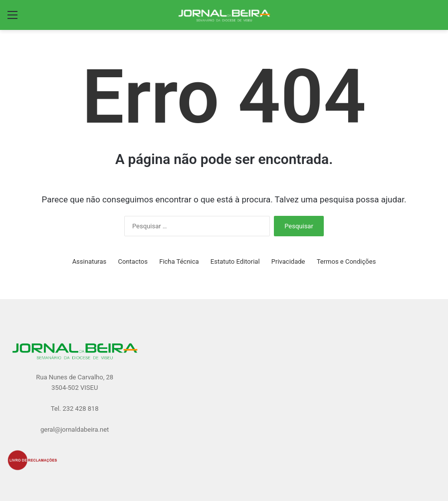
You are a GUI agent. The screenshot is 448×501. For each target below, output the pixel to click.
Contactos (133, 261)
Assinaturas (90, 261)
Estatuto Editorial (235, 261)
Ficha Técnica (179, 261)
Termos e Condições (346, 261)
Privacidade (288, 261)
